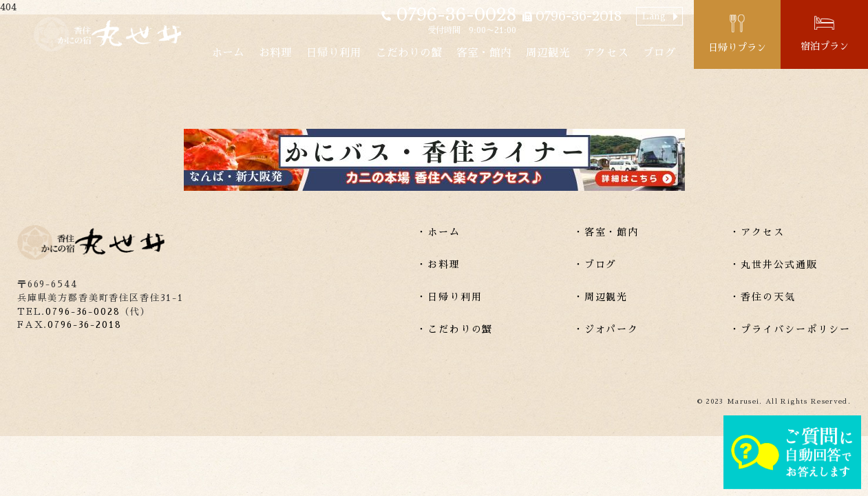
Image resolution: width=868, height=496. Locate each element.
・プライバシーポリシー (790, 329)
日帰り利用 (334, 53)
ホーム (228, 53)
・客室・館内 (606, 232)
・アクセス (757, 232)
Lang (654, 16)
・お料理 (438, 265)
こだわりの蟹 (409, 53)
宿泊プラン (825, 46)
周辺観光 (548, 53)
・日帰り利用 (449, 297)
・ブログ (595, 265)
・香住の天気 (763, 297)
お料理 (275, 53)
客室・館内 (484, 53)
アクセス (606, 53)
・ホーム (438, 232)
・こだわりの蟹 (455, 329)
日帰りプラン (737, 48)
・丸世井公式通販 (774, 265)
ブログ (659, 53)
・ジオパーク (606, 329)
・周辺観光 (601, 297)
